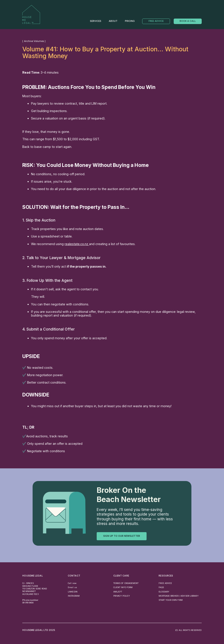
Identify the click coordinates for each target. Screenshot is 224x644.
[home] (31, 15)
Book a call (188, 21)
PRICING (130, 21)
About (113, 21)
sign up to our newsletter (122, 536)
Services (96, 21)
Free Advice (156, 21)
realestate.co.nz (77, 244)
